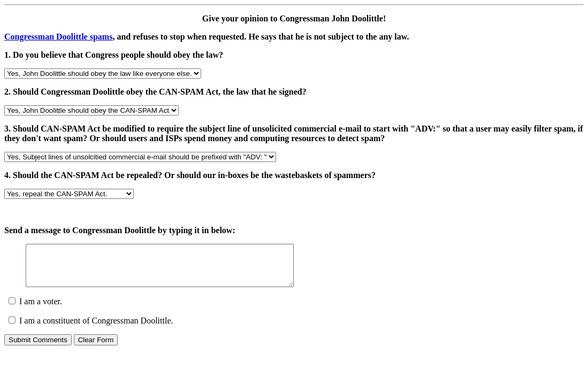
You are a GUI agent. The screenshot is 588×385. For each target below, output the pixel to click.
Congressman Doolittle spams (58, 37)
